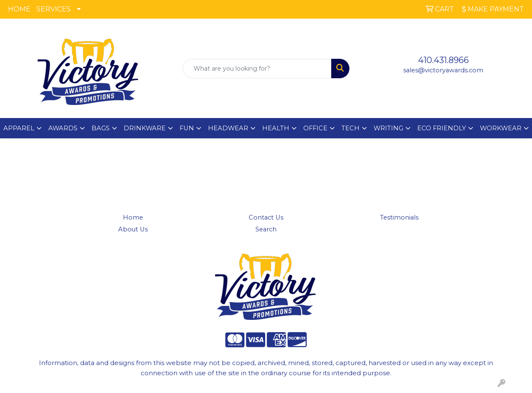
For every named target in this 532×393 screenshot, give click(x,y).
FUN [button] (187, 128)
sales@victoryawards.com (443, 70)
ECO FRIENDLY (442, 128)
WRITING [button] (388, 128)
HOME (19, 9)
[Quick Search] (257, 69)
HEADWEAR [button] (228, 128)
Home (133, 217)
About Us (133, 229)
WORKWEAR (501, 128)
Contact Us (266, 217)
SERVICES (54, 9)
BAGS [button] (101, 128)
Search (266, 229)
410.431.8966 (443, 60)
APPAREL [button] (19, 128)
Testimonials (399, 217)
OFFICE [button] (315, 128)
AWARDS (63, 128)
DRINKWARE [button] (145, 128)
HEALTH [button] (276, 128)
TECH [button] (351, 128)
